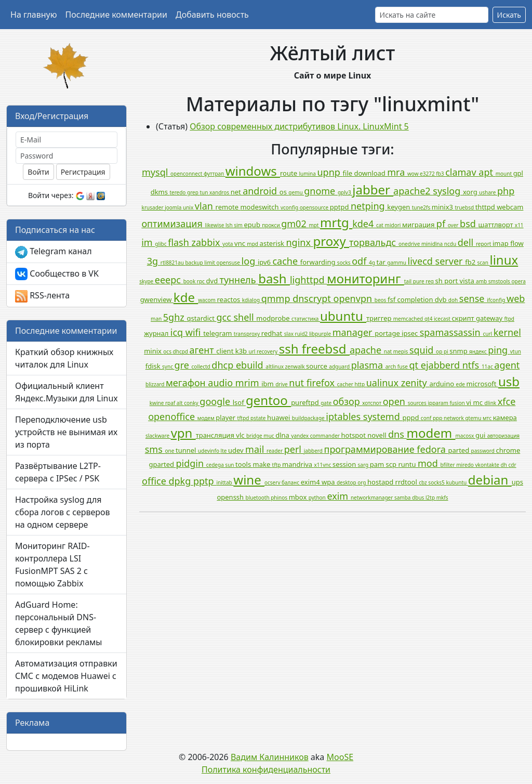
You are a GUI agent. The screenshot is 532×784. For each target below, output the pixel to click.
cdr (513, 465)
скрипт (464, 318)
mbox (299, 497)
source (317, 366)
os (284, 192)
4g (373, 263)
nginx (299, 242)
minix (154, 351)
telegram (218, 333)
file (349, 173)
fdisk (154, 366)
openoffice (173, 416)
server (450, 261)
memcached (409, 319)
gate (327, 403)
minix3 (443, 207)
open (395, 401)
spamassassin (451, 332)
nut (297, 383)
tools (244, 464)
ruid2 (302, 334)
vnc (241, 243)
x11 (519, 225)
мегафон (187, 383)
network (454, 418)
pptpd (340, 207)
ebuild (251, 365)
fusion (458, 403)
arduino (442, 384)
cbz (423, 482)
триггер (380, 318)
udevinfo (209, 451)
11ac (488, 367)
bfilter (448, 465)
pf (442, 224)
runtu (408, 464)
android (261, 191)
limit (210, 263)
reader (275, 451)
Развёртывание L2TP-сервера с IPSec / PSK (58, 472)
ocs (168, 351)
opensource (315, 207)
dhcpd (181, 351)
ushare (488, 192)
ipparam (438, 403)
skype (147, 281)
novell (378, 435)
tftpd (244, 418)
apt (487, 172)
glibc (161, 244)
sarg (364, 465)
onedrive (410, 244)
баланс (291, 482)
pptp (205, 481)
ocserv (273, 482)
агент (203, 350)
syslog (448, 191)
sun (230, 465)
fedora (432, 449)
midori (394, 225)
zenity (415, 383)
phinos (280, 498)
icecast (443, 319)
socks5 (437, 482)
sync (168, 367)
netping (369, 206)
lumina (308, 174)
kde (186, 297)
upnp (330, 172)
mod (429, 463)
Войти (38, 172)
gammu (397, 263)
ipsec (411, 333)
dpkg (181, 481)
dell (467, 242)
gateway (490, 318)
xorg (471, 192)
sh (440, 281)
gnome (321, 191)
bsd (469, 224)
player (226, 417)
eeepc (169, 280)
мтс (488, 418)
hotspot (355, 435)
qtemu (474, 418)
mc (479, 402)
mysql (156, 172)
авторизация (503, 436)
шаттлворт (497, 225)
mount (504, 174)
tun (205, 192)
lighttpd (308, 280)
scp (392, 464)
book (190, 281)
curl (488, 334)
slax (290, 334)
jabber (373, 190)
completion (416, 299)
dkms (160, 192)
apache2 (413, 191)
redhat (273, 333)
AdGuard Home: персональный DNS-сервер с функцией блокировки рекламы (59, 623)
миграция (419, 225)
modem (431, 433)
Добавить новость (212, 15)
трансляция (216, 435)
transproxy (248, 334)
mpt (314, 225)
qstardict (201, 318)
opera (518, 281)
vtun (516, 351)
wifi (194, 332)
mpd (253, 244)
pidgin (191, 463)
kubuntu (457, 482)
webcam (510, 207)
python (318, 498)
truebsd (465, 207)
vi (469, 402)
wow (414, 174)
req (430, 281)
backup (195, 263)
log (250, 261)
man (157, 319)
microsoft (482, 384)
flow (517, 243)
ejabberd (442, 365)
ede (461, 384)
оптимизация (173, 224)
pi (447, 351)
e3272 (428, 174)
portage (388, 333)
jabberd (314, 451)
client (225, 351)
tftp (277, 465)
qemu (296, 192)
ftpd (509, 319)
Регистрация (83, 172)
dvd (213, 281)
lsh (230, 225)
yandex (300, 436)
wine (249, 480)
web (516, 298)
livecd (422, 261)
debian (490, 480)
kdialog (252, 300)
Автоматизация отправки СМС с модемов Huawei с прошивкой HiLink (66, 676)
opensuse (229, 263)
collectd (202, 367)
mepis (401, 351)
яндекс (478, 351)
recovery (268, 351)
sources (418, 403)
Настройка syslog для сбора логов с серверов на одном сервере (63, 512)
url (252, 351)
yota (228, 244)
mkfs (442, 498)
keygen (399, 207)
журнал (157, 333)
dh (505, 465)
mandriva (298, 464)
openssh (231, 497)
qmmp (277, 298)
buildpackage (309, 418)
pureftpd (306, 402)
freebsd (326, 349)
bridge (255, 436)
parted (460, 450)
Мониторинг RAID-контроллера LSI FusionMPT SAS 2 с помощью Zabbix (52, 565)
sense (473, 298)
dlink (491, 403)
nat (389, 351)
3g (154, 261)
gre (183, 365)
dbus (419, 498)
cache (286, 261)
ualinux (384, 383)
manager (354, 332)
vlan (205, 206)
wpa (329, 482)
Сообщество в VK (57, 274)
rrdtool (407, 482)
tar (382, 262)
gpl (518, 173)
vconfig (290, 207)
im (148, 242)
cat (381, 225)
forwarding (319, 262)
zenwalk (296, 367)
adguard (340, 367)
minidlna (433, 244)
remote (228, 207)
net (237, 192)
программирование (371, 449)
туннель (239, 280)
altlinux (275, 367)
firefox (322, 383)
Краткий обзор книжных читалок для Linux (64, 358)
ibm (268, 384)
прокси (271, 225)
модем (207, 418)
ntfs (472, 365)
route (289, 173)
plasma (368, 365)
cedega (216, 465)
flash (179, 242)
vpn (183, 433)
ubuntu (343, 316)
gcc (225, 317)
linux (504, 260)
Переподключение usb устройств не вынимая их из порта (66, 432)
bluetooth (258, 498)
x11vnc (323, 465)
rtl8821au (173, 263)
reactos (229, 299)
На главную (34, 15)
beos (381, 300)
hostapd (381, 482)
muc (269, 436)
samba (403, 498)
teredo (178, 192)
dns (397, 434)
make (263, 464)
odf (360, 261)
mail (256, 449)
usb (509, 381)
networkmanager (373, 498)
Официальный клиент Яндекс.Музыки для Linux (66, 392)
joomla (174, 207)
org (362, 482)
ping (499, 350)
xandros (220, 192)
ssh (290, 349)
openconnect (187, 174)
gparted (162, 464)
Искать (509, 15)
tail (409, 281)
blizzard (156, 384)
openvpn (354, 298)
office (155, 481)
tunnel (187, 450)
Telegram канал (54, 252)
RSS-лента (42, 296)
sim (239, 225)
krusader (154, 207)
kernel (507, 332)
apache (367, 350)
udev (237, 450)
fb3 (441, 174)
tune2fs (422, 207)
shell (245, 317)
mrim (248, 383)
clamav (462, 172)
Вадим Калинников (270, 757)
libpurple (321, 334)
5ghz (175, 317)
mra (397, 172)
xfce (507, 401)
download (370, 173)
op (440, 351)
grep (193, 192)
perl (294, 449)
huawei (280, 417)
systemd (383, 416)
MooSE (340, 757)
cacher (346, 384)
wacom (207, 300)
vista (468, 281)
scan (483, 263)
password (484, 451)
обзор (348, 401)
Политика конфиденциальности (266, 769)
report (484, 244)
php (506, 191)
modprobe (274, 318)
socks (344, 263)
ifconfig (497, 300)
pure (420, 281)
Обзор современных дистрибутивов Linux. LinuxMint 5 (299, 126)
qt (415, 365)
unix (189, 207)
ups (517, 482)
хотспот (372, 403)
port (452, 281)
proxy (331, 241)
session (345, 464)
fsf (393, 299)
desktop (347, 482)
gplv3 (345, 192)
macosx (465, 436)
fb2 (471, 262)
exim (338, 496)
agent (507, 365)
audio (222, 383)
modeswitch (260, 207)
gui (481, 435)
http (361, 384)
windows (253, 171)
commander (326, 436)
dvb (442, 299)
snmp (459, 351)
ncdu (451, 244)
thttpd (486, 207)
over (454, 225)
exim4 (311, 482)
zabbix (207, 242)
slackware (158, 436)
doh (454, 300)
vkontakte (488, 465)
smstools (500, 281)
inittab (225, 482)
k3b (242, 351)
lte (224, 451)
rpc (202, 281)
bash (274, 278)
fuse (403, 367)
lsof (239, 402)
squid (423, 350)
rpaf (171, 403)
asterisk (273, 243)
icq (178, 332)
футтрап (215, 174)
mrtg (336, 222)
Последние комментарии (116, 15)
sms (155, 449)
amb (482, 281)
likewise (215, 225)
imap (501, 243)
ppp (438, 418)
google (216, 401)
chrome (508, 450)
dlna (283, 435)
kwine (157, 403)
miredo (465, 465)
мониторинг (365, 278)
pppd (411, 417)
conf (427, 418)
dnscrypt (313, 298)
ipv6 (265, 262)
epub (253, 225)
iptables (344, 416)
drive (282, 384)
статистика (306, 319)
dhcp (224, 365)
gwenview (157, 299)
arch (391, 367)
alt (180, 403)
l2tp (431, 498)
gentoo (268, 400)
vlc (241, 435)
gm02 (295, 224)
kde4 (364, 224)
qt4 (429, 319)
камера (505, 417)
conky (192, 403)
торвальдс (374, 242)
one (170, 451)
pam (378, 464)
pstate (259, 418)
